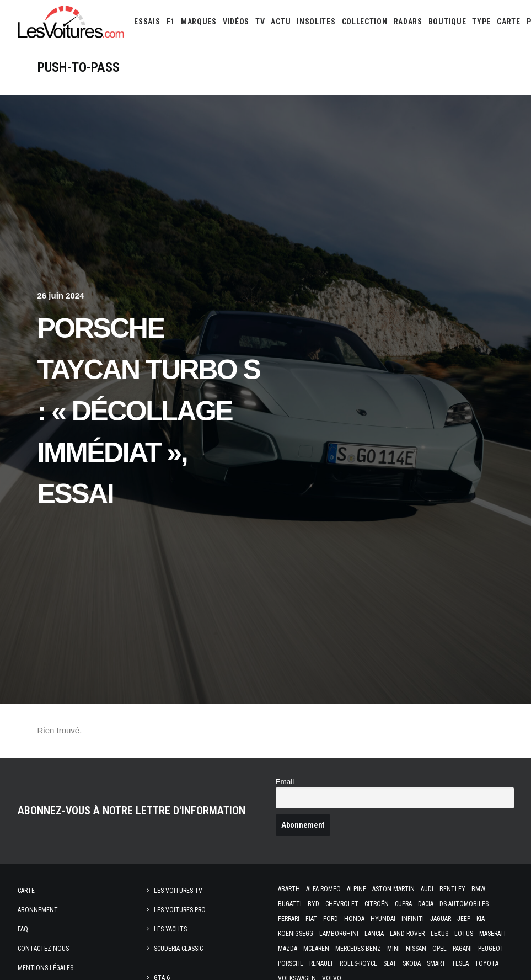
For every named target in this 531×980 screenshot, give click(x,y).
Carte (26, 902)
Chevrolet (342, 915)
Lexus (439, 945)
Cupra (403, 915)
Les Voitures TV (178, 902)
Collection (365, 22)
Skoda (412, 974)
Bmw (478, 900)
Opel (439, 960)
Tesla (460, 974)
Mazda (288, 960)
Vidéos (236, 22)
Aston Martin (393, 900)
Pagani (462, 960)
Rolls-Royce (358, 974)
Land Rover (407, 945)
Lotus (464, 945)
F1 (171, 22)
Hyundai (383, 930)
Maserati (492, 945)
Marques (199, 22)
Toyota (487, 974)
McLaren (316, 960)
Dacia (426, 915)
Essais (147, 22)
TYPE (481, 22)
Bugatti (290, 915)
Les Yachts (170, 940)
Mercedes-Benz (358, 960)
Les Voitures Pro (180, 921)
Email (285, 793)
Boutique (447, 22)
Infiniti (413, 930)
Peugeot (491, 960)
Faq (23, 940)
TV (260, 22)
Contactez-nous (43, 960)
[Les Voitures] (71, 22)
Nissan (416, 960)
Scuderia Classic (178, 960)
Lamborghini (339, 945)
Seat (390, 974)
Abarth (289, 900)
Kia (481, 930)
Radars (408, 22)
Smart (436, 974)
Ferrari (289, 930)
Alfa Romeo (323, 900)
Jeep (464, 930)
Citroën (377, 915)
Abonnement (38, 921)
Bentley (452, 900)
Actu (281, 22)
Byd (313, 915)
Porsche (291, 974)
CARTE (509, 22)
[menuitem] (147, 22)
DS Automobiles (464, 915)
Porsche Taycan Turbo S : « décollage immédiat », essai (149, 422)
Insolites (316, 22)
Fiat (311, 930)
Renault (321, 974)
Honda (354, 930)
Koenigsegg (296, 945)
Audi (427, 900)
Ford (331, 930)
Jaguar (441, 930)
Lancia (374, 945)
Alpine (356, 900)
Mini (393, 960)
